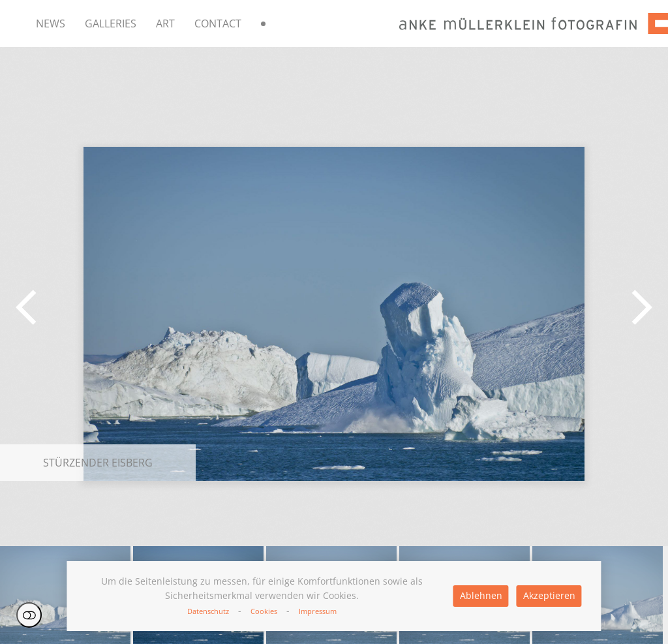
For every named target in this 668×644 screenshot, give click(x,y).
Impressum (318, 611)
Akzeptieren (549, 595)
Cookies (264, 611)
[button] (26, 307)
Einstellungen (29, 615)
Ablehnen (481, 595)
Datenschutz (208, 611)
